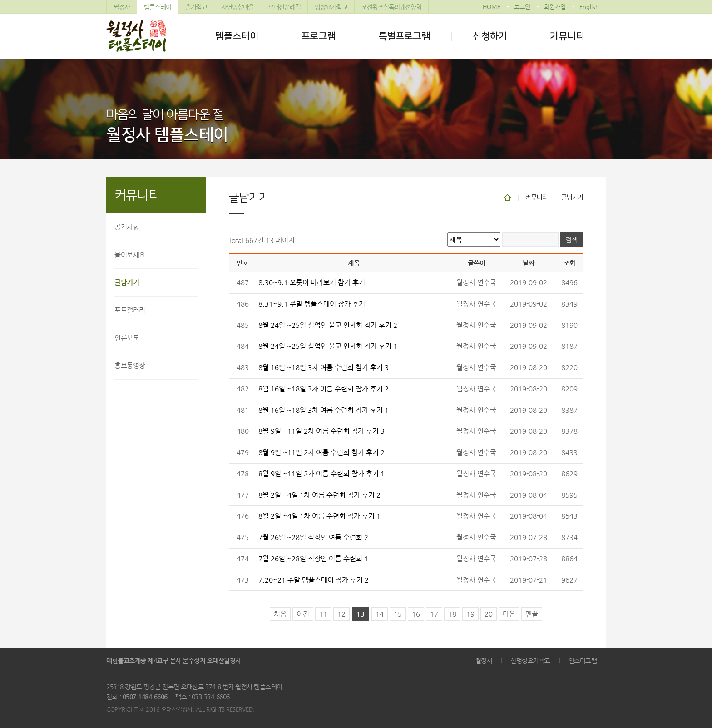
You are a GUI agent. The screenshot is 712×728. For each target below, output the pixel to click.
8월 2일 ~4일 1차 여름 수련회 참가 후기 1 (319, 516)
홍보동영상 (130, 365)
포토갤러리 (130, 310)
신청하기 (490, 36)
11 (323, 614)
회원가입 (555, 7)
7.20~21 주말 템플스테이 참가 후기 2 (314, 580)
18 (452, 614)
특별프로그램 (404, 36)
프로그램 (318, 36)
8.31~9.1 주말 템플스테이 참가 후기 (312, 304)
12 (341, 614)
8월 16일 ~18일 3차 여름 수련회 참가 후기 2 (324, 389)
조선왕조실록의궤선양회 (391, 7)
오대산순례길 (284, 7)
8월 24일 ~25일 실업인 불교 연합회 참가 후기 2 (328, 325)
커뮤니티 (567, 36)
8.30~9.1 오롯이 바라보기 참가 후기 (312, 282)
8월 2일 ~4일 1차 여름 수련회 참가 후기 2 (319, 495)
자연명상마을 (237, 7)
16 (416, 614)
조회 (569, 263)
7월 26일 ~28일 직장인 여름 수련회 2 (313, 537)
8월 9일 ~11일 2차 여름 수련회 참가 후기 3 (321, 431)
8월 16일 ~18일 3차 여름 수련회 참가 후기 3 (324, 367)
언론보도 (127, 338)
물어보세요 (130, 255)
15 (398, 614)
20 (489, 614)
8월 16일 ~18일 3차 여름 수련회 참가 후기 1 (324, 410)
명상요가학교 (331, 7)
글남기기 (127, 282)
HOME (492, 7)
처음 (280, 614)
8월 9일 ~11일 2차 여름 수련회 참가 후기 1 (321, 474)
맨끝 (532, 614)
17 (434, 614)
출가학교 (196, 7)
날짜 (529, 263)
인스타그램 (583, 660)
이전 (303, 614)
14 (380, 614)
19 (470, 614)
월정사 (122, 7)
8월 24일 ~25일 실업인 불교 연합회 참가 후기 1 (328, 346)
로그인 (522, 7)
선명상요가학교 (530, 660)
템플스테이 (158, 7)
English (589, 7)
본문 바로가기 (0, 0)
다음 (509, 614)
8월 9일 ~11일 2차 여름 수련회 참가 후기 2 (321, 452)
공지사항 (127, 227)
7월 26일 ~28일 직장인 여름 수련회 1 (313, 559)
